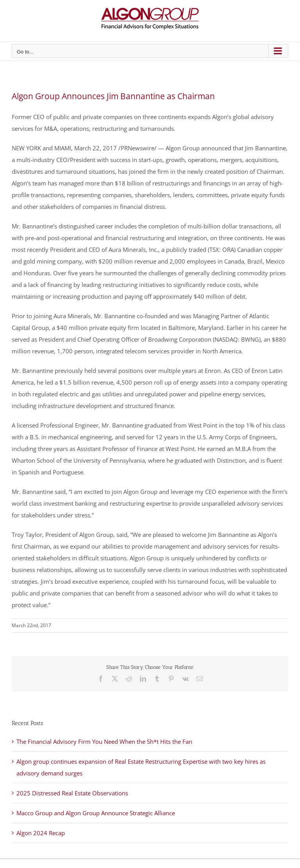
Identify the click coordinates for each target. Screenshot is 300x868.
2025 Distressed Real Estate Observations (72, 793)
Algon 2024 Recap (41, 833)
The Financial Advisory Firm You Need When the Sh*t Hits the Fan (104, 741)
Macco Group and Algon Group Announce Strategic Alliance (96, 813)
